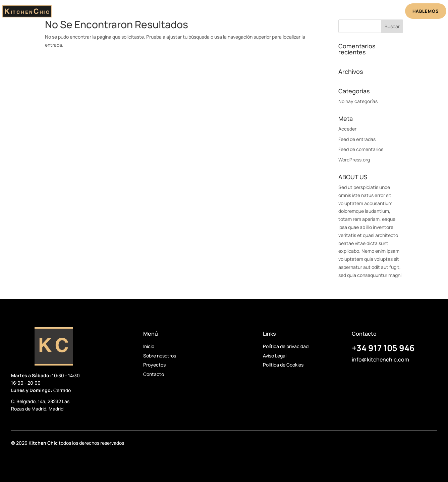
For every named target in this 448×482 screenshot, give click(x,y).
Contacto (154, 374)
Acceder (347, 129)
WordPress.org (354, 160)
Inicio (158, 12)
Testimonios (271, 12)
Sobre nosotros (160, 356)
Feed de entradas (357, 139)
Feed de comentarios (361, 149)
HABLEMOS (426, 11)
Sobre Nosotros (193, 12)
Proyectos (235, 12)
